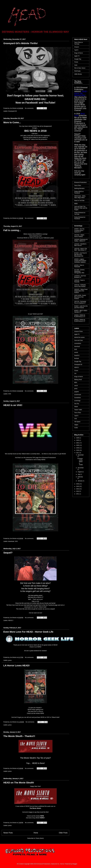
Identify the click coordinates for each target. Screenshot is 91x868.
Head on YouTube (79, 201)
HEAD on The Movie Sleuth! (19, 783)
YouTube (49, 103)
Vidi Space (77, 422)
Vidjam (76, 425)
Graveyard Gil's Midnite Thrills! (21, 43)
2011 (78, 494)
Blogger (75, 864)
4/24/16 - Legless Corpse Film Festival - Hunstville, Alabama (80, 261)
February (80, 477)
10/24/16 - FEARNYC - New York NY (81, 245)
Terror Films (78, 185)
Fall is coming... (12, 230)
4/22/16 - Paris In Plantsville (79, 266)
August (80, 472)
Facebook (31, 103)
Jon (75, 373)
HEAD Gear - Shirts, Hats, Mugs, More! (80, 197)
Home (36, 833)
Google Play (78, 59)
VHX (10, 394)
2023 (78, 440)
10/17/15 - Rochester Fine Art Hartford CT (80, 302)
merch (76, 386)
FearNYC (77, 355)
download (11, 541)
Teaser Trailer (78, 410)
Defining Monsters (79, 188)
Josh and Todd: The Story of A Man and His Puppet (81, 208)
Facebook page (53, 605)
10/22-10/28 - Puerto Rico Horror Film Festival (80, 297)
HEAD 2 (11, 620)
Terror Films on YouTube (79, 43)
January (80, 481)
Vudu (76, 65)
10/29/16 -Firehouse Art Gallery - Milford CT (81, 240)
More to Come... (12, 122)
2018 (78, 450)
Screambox (78, 398)
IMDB (76, 204)
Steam (76, 407)
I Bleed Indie (42, 607)
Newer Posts (8, 833)
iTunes (76, 62)
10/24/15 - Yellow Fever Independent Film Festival (81, 291)
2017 (78, 453)
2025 (78, 438)
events (76, 352)
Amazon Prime (78, 331)
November (81, 468)
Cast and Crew (78, 340)
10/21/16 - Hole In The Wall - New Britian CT (81, 249)
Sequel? (8, 553)
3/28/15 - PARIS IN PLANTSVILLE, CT (80, 320)
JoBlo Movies (78, 74)
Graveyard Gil (12, 111)
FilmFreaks (77, 71)
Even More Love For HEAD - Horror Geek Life (28, 632)
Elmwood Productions (80, 182)
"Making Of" (27, 139)
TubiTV (76, 50)
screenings (77, 401)
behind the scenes (79, 337)
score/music (78, 395)
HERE (43, 460)
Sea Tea (77, 404)
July (79, 474)
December (81, 455)
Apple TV (77, 56)
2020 (78, 445)
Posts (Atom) (40, 838)
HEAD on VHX (28, 238)
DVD (76, 349)
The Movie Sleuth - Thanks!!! (19, 736)
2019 (78, 448)
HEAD (64, 454)
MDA (76, 383)
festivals (77, 358)
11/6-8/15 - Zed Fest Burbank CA (80, 277)
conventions (78, 343)
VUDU (76, 428)
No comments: (29, 108)
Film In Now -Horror (80, 68)
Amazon (77, 47)
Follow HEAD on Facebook (79, 192)
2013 (78, 491)
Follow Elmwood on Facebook (80, 218)
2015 (78, 486)
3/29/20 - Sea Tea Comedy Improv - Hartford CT (79, 230)
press (10, 660)
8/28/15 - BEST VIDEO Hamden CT (81, 311)
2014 (78, 489)
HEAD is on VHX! (13, 405)
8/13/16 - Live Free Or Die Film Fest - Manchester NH (80, 255)
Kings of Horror (79, 53)
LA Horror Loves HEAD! (17, 666)
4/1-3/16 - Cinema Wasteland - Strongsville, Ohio (79, 271)
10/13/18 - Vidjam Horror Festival (79, 236)
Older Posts (63, 833)
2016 (78, 484)
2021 (78, 443)
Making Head (78, 380)
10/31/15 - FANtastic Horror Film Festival (80, 286)
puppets (77, 392)
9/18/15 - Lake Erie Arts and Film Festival (81, 307)
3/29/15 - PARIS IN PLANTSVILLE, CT (80, 316)
